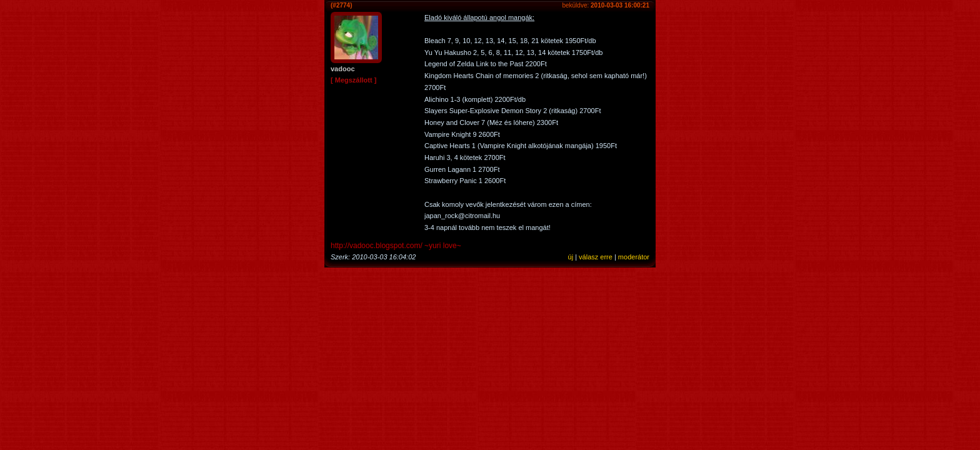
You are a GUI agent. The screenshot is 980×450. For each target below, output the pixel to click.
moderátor (634, 257)
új (571, 257)
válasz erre (596, 257)
